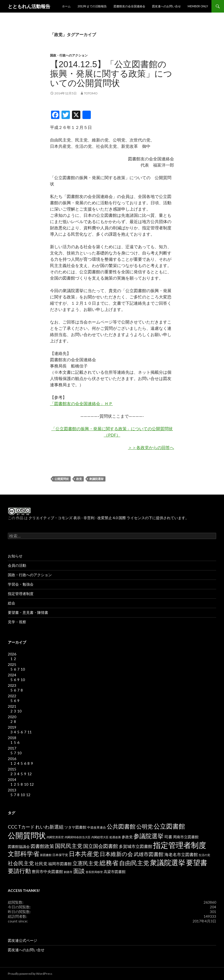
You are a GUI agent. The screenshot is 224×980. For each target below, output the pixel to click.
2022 (12, 696)
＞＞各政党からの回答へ (151, 447)
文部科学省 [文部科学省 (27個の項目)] (24, 854)
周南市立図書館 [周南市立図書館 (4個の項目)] (186, 837)
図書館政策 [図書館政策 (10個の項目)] (42, 846)
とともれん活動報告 (29, 6)
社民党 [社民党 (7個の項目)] (41, 863)
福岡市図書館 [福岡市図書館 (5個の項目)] (60, 864)
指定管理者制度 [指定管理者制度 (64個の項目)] (180, 845)
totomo (91, 93)
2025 (12, 664)
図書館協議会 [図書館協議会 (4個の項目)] (19, 847)
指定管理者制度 (21, 594)
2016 (12, 759)
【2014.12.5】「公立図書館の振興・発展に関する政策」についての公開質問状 (111, 74)
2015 (12, 769)
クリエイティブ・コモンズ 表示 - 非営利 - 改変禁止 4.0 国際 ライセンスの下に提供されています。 (109, 518)
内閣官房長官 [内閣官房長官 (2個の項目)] (55, 837)
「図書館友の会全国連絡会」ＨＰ (81, 403)
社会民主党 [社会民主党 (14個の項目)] (21, 863)
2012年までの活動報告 (92, 6)
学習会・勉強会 (21, 584)
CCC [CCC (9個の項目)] (13, 827)
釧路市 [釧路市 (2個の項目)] (68, 872)
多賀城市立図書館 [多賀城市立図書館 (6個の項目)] (136, 846)
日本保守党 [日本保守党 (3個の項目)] (60, 855)
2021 (12, 706)
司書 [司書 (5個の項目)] (168, 837)
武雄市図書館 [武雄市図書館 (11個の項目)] (149, 854)
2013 (12, 790)
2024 (12, 675)
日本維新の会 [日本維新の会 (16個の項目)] (116, 854)
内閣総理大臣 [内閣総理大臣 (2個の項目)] (100, 837)
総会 (12, 603)
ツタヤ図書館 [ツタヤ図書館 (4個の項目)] (75, 827)
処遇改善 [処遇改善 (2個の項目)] (115, 837)
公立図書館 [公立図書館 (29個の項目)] (169, 826)
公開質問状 (62, 479)
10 (23, 669)
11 (30, 732)
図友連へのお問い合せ (166, 6)
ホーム (66, 6)
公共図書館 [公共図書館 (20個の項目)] (121, 826)
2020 (12, 717)
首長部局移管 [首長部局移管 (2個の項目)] (94, 872)
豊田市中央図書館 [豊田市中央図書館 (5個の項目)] (47, 872)
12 (30, 774)
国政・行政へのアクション (69, 55)
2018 (12, 738)
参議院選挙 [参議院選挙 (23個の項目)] (149, 836)
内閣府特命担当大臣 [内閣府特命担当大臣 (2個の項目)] (78, 837)
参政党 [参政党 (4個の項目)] (127, 837)
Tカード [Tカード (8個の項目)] (26, 827)
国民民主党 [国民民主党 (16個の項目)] (69, 846)
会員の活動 (17, 565)
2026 (12, 654)
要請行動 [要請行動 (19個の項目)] (19, 871)
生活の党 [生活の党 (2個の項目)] (204, 855)
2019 (12, 727)
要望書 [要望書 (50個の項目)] (197, 862)
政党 (79, 479)
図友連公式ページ (23, 940)
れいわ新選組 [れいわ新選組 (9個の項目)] (49, 827)
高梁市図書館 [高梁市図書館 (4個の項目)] (115, 872)
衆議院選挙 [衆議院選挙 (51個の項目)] (168, 862)
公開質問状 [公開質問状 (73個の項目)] (27, 835)
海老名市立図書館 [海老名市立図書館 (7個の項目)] (181, 854)
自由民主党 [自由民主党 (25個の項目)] (134, 863)
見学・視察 (17, 622)
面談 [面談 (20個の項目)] (79, 871)
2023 (12, 685)
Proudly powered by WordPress (30, 974)
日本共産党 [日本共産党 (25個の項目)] (84, 854)
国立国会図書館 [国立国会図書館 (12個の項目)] (101, 846)
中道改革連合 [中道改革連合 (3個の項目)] (97, 827)
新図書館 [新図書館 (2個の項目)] (46, 855)
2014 (12, 780)
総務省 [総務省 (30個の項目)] (109, 863)
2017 (12, 748)
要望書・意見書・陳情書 (28, 612)
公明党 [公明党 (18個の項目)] (145, 826)
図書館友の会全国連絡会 (129, 6)
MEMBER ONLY (198, 6)
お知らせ (15, 556)
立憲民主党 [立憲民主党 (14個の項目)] (86, 863)
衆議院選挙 (96, 479)
